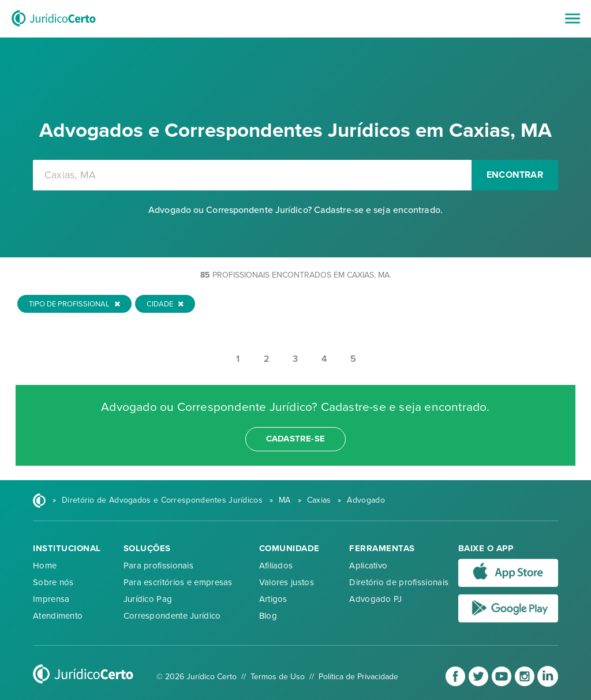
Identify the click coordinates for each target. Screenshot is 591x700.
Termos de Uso (278, 677)
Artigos (273, 599)
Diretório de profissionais (399, 582)
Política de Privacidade (358, 677)
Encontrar (515, 175)
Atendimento (58, 616)
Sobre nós (53, 582)
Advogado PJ (375, 599)
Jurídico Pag (148, 599)
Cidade (165, 304)
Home (45, 566)
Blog (268, 616)
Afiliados (276, 566)
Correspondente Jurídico (172, 616)
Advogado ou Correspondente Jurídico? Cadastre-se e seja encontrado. (295, 210)
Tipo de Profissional (74, 304)
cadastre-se (295, 439)
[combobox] (252, 175)
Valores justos (287, 582)
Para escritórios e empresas (178, 582)
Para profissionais (158, 566)
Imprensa (51, 599)
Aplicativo (368, 566)
